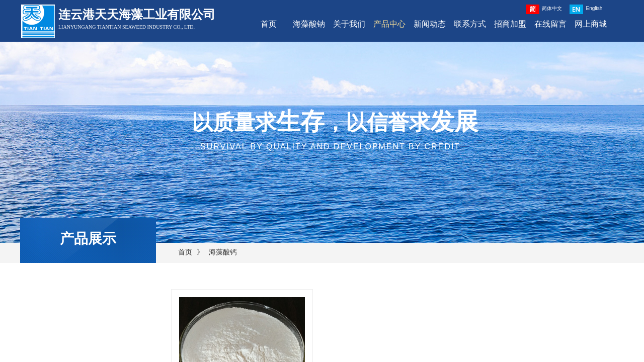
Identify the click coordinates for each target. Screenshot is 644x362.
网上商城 (591, 24)
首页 (269, 24)
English (586, 9)
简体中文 (544, 9)
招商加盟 (510, 24)
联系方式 (470, 24)
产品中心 (389, 24)
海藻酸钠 (309, 24)
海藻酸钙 (223, 252)
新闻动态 (430, 24)
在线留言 (550, 24)
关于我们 (349, 24)
